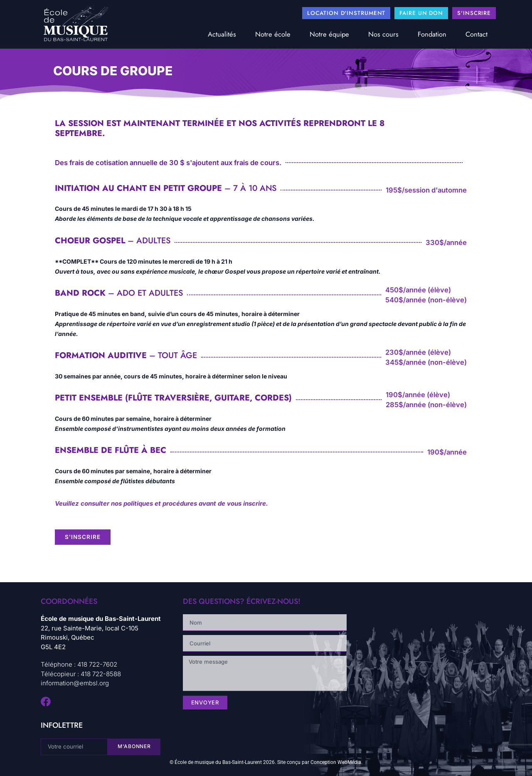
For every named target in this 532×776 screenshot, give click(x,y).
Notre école (273, 34)
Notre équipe (329, 34)
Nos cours (383, 34)
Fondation (432, 34)
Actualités (222, 34)
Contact (477, 34)
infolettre (62, 725)
